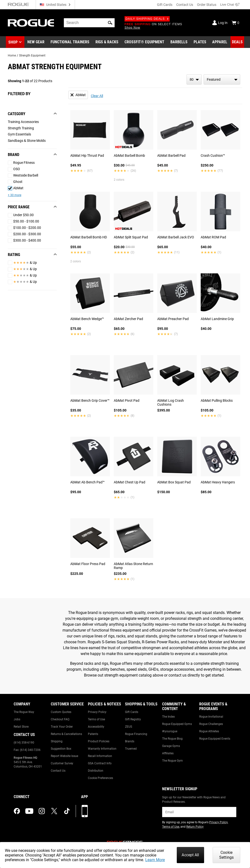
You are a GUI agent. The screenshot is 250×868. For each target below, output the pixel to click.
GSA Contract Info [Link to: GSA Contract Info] (100, 763)
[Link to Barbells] (179, 42)
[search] (89, 23)
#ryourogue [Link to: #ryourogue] (170, 731)
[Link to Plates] (200, 42)
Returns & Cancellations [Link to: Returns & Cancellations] (66, 734)
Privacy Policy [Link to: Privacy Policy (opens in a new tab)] (218, 822)
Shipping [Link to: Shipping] (57, 741)
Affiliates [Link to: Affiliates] (168, 753)
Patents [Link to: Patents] (93, 734)
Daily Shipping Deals (147, 19)
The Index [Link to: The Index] (168, 717)
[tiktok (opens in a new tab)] (67, 811)
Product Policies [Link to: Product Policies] (99, 741)
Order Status (207, 5)
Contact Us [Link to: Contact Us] (58, 771)
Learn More (155, 860)
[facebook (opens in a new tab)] (17, 811)
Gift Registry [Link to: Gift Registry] (133, 719)
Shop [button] (13, 42)
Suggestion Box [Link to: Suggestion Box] (61, 749)
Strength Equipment (32, 56)
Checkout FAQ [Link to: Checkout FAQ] (60, 719)
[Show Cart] (235, 23)
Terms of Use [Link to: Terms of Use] (96, 719)
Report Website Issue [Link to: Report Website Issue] (64, 756)
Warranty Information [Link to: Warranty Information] (102, 749)
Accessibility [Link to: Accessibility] (96, 727)
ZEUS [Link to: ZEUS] (129, 727)
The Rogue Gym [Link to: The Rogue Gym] (172, 761)
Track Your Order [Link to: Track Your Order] (62, 727)
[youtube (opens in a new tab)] (29, 811)
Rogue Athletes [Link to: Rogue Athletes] (209, 731)
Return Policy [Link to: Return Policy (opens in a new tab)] (195, 827)
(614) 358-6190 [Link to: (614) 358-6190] (24, 743)
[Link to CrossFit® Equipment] (144, 42)
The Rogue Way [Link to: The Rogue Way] (24, 712)
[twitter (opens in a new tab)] (54, 811)
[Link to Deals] (237, 42)
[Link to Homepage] (31, 23)
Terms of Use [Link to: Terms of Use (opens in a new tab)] (171, 827)
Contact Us (185, 5)
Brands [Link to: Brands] (130, 741)
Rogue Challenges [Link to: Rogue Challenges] (211, 724)
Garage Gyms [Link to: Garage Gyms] (171, 746)
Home (12, 56)
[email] (199, 812)
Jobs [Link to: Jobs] (17, 719)
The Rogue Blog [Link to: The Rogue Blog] (172, 739)
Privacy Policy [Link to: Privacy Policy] (97, 712)
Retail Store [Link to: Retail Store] (21, 727)
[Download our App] (85, 811)
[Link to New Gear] (36, 42)
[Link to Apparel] (220, 42)
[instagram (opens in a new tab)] (42, 811)
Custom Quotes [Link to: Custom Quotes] (61, 712)
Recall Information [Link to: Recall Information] (100, 756)
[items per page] (194, 79)
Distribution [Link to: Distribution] (96, 771)
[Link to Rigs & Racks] (107, 42)
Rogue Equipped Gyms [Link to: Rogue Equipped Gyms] (177, 724)
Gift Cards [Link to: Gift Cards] (132, 712)
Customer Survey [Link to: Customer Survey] (62, 763)
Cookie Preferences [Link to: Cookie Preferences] (100, 778)
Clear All (97, 96)
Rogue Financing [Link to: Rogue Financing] (136, 734)
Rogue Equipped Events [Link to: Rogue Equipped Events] (215, 739)
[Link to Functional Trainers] (70, 42)
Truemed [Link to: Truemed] (131, 749)
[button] (110, 23)
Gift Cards (165, 5)
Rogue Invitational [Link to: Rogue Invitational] (211, 717)
